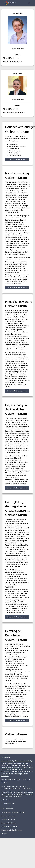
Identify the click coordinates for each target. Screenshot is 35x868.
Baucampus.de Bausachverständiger (13, 812)
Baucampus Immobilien (9, 816)
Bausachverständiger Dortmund (12, 769)
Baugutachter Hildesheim (9, 827)
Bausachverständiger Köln (10, 765)
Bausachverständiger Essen (10, 772)
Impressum (5, 776)
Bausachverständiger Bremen (18, 774)
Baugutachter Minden (8, 819)
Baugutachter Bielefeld (9, 823)
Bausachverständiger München (18, 763)
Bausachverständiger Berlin (10, 761)
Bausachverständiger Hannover (12, 830)
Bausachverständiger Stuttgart (23, 767)
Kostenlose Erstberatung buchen (17, 159)
